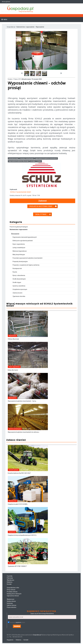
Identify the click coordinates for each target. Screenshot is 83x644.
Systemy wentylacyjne (15, 429)
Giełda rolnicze (11, 601)
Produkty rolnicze (12, 592)
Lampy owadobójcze (19, 248)
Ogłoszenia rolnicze (13, 596)
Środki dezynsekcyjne (19, 279)
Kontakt (9, 584)
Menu (5, 20)
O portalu (10, 576)
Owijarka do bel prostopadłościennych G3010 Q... (22, 535)
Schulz (39, 161)
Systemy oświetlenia (19, 286)
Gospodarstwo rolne (13, 588)
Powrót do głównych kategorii (19, 227)
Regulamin (10, 640)
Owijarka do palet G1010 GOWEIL (18, 504)
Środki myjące (17, 282)
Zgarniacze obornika (19, 296)
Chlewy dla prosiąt (13, 339)
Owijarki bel (12, 532)
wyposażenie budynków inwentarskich (46, 158)
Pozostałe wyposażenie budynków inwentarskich (28, 258)
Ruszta (15, 272)
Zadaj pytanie (43, 214)
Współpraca (10, 580)
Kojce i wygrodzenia (19, 244)
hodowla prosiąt (13, 158)
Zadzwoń (43, 201)
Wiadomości (11, 599)
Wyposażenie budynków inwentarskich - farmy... (22, 401)
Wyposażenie (40, 27)
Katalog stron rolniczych (14, 594)
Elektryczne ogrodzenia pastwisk (23, 241)
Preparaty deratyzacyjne (20, 262)
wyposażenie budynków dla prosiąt (19, 161)
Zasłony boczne (17, 293)
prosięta (33, 161)
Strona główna (6, 2)
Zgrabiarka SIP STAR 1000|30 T (17, 566)
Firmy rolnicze (11, 590)
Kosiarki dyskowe (13, 470)
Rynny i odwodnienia (19, 275)
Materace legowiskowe (20, 251)
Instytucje (10, 603)
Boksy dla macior (13, 370)
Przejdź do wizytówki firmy (43, 206)
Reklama (10, 582)
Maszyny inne (13, 501)
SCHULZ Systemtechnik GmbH (21, 192)
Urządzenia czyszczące (20, 289)
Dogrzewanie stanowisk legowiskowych (25, 237)
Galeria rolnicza (12, 605)
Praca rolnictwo (12, 607)
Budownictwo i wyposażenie (26, 27)
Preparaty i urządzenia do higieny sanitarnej (26, 265)
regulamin (18, 622)
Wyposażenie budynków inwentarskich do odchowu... (24, 432)
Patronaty (10, 578)
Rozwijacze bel (17, 268)
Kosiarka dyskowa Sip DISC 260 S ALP (19, 473)
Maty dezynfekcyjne (19, 255)
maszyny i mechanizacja (27, 158)
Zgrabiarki (12, 563)
